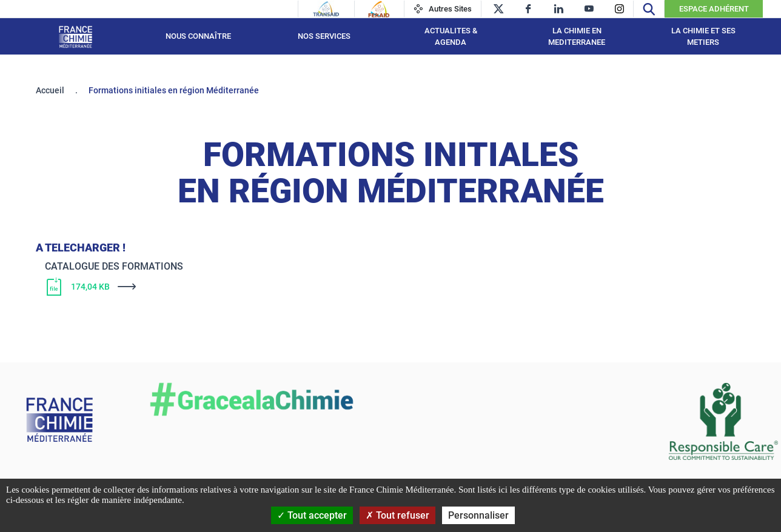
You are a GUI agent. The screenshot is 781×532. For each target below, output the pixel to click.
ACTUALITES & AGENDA (451, 37)
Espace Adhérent (714, 9)
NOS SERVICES (324, 36)
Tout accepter (312, 515)
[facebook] (528, 9)
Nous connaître (198, 36)
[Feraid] (379, 9)
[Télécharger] (348, 287)
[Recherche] (649, 9)
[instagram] (619, 9)
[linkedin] (559, 9)
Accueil (50, 90)
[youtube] (589, 9)
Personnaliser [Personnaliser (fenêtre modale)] (478, 515)
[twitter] (498, 9)
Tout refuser (397, 515)
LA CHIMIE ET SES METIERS (703, 37)
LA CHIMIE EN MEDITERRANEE (577, 37)
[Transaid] (326, 9)
